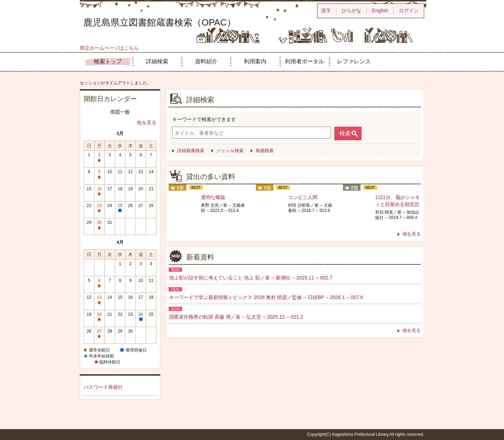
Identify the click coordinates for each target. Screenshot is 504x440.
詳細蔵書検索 (191, 151)
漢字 (326, 10)
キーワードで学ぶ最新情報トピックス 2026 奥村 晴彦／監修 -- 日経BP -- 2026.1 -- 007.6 (266, 297)
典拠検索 (265, 151)
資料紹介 (206, 61)
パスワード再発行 (103, 387)
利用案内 (255, 61)
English (380, 10)
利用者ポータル (304, 61)
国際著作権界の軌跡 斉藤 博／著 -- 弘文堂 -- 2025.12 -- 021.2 (236, 317)
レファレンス (354, 61)
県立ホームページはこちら (109, 48)
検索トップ (108, 61)
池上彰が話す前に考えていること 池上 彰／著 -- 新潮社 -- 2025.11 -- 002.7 (251, 278)
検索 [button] (345, 133)
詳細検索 (157, 61)
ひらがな (351, 10)
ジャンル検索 (230, 151)
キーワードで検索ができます (204, 119)
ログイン (409, 10)
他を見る (147, 122)
